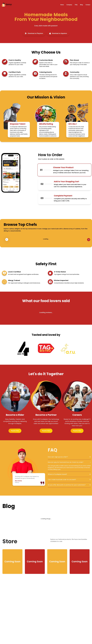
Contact (88, 5)
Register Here (15, 431)
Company (69, 5)
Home (62, 5)
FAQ (76, 5)
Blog (82, 5)
